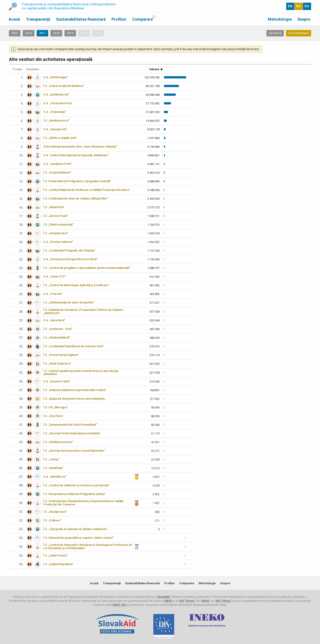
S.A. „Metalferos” (55, 477)
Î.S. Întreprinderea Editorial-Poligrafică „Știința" (74, 494)
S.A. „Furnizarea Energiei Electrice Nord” (70, 259)
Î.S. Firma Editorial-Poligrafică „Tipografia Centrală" (77, 181)
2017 (42, 33)
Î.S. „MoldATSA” (54, 207)
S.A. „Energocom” (55, 129)
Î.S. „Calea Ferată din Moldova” (64, 86)
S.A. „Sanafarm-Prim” (57, 164)
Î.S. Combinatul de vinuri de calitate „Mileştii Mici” (76, 198)
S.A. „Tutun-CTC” (55, 276)
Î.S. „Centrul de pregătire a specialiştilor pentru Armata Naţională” (87, 268)
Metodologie (280, 19)
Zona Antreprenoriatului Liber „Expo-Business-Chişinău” (80, 147)
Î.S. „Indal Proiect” (56, 555)
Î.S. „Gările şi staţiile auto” (60, 138)
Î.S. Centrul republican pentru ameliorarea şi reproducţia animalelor (81, 373)
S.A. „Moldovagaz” (56, 77)
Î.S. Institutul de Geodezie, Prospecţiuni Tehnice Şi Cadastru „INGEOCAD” (83, 311)
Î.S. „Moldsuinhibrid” (57, 338)
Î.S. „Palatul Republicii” (58, 564)
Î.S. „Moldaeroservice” (58, 442)
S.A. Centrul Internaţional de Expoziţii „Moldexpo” (76, 155)
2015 (15, 33)
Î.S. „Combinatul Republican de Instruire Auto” (74, 346)
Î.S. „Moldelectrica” (56, 121)
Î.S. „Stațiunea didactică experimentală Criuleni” (75, 390)
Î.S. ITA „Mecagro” (56, 407)
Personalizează (299, 33)
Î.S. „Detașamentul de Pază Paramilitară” (70, 425)
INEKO (168, 601)
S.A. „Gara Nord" (54, 320)
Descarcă (275, 33)
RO (299, 6)
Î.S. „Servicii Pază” (56, 216)
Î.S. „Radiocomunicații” (58, 224)
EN (290, 6)
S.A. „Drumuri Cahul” (57, 381)
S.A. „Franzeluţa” (55, 112)
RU (307, 6)
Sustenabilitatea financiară (81, 19)
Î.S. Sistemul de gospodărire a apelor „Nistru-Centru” (78, 538)
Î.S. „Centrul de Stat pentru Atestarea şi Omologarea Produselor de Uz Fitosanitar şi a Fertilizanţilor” (88, 546)
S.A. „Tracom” (53, 294)
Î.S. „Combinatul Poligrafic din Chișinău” (69, 250)
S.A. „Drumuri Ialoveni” (58, 242)
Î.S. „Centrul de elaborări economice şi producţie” (77, 485)
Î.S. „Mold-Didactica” (57, 364)
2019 (70, 33)
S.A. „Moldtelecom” (56, 95)
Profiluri (119, 19)
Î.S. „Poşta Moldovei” (57, 172)
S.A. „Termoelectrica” (58, 103)
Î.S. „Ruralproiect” (55, 512)
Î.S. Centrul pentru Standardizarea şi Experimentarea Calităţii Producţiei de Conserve (83, 503)
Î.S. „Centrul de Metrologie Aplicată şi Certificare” (76, 285)
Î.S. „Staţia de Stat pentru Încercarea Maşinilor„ (74, 399)
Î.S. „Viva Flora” (53, 416)
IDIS (124, 605)
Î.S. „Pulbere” (52, 520)
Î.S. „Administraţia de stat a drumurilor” (69, 302)
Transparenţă (38, 19)
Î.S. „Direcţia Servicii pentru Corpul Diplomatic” (74, 451)
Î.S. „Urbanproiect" (56, 233)
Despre (304, 19)
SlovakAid (164, 597)
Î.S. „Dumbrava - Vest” (58, 329)
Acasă (14, 19)
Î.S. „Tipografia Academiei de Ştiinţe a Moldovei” (75, 529)
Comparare (143, 19)
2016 (28, 33)
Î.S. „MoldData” (53, 468)
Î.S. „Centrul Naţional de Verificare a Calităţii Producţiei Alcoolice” (87, 190)
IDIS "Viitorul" (187, 601)
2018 (56, 33)
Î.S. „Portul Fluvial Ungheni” (61, 355)
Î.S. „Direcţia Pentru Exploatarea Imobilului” (72, 433)
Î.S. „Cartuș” (51, 459)
